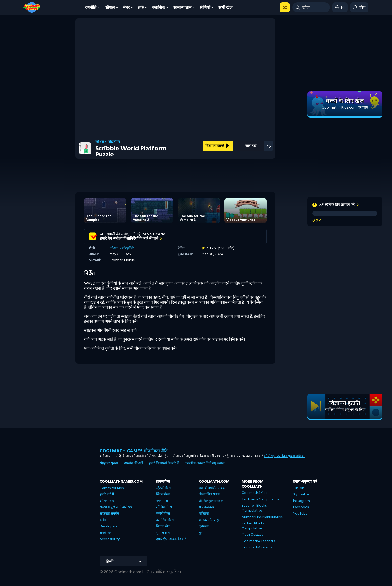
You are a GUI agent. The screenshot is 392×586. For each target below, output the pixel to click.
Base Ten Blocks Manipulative (254, 508)
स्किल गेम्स (163, 494)
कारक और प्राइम (210, 520)
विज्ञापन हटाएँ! (218, 146)
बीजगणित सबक (209, 494)
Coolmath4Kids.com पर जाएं (345, 107)
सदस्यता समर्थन (109, 514)
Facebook (301, 507)
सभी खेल (226, 7)
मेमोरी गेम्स (163, 514)
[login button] (359, 7)
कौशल (110, 7)
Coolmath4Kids (255, 493)
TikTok (299, 488)
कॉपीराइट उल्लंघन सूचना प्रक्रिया (284, 456)
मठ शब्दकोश (207, 507)
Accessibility (110, 539)
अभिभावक (107, 501)
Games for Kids (112, 488)
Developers (109, 526)
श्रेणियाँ (205, 7)
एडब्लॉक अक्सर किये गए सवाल (205, 463)
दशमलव (204, 526)
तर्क (141, 7)
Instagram (302, 501)
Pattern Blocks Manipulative (253, 526)
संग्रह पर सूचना (109, 463)
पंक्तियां (204, 514)
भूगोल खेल (163, 533)
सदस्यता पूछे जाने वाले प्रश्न (116, 507)
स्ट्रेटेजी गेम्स (163, 488)
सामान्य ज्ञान (182, 7)
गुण (201, 533)
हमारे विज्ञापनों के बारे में (164, 463)
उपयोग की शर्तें (134, 463)
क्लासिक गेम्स (165, 520)
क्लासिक (159, 7)
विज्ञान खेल (163, 526)
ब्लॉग (103, 520)
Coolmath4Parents (257, 547)
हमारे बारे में (107, 494)
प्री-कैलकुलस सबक (211, 501)
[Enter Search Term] (311, 7)
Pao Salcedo (154, 234)
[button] (285, 7)
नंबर (126, 7)
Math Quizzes (252, 535)
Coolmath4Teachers (258, 541)
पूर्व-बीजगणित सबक (212, 488)
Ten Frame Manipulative (260, 499)
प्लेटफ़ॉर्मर (114, 142)
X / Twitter (302, 494)
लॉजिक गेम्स (164, 507)
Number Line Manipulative (262, 517)
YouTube (300, 514)
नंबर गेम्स (162, 501)
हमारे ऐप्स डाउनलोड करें (171, 539)
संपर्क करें (106, 533)
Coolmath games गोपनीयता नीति (134, 451)
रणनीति (91, 7)
